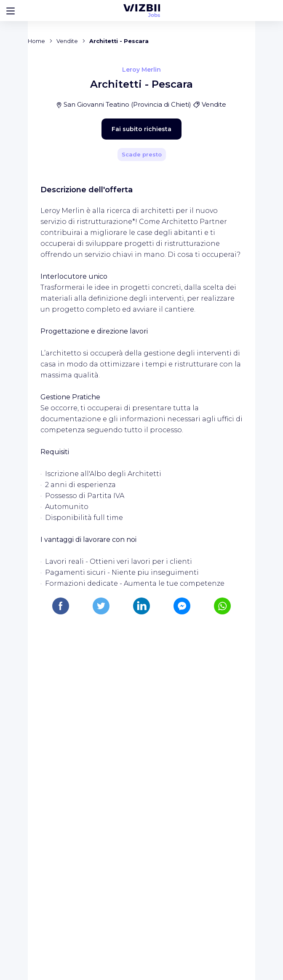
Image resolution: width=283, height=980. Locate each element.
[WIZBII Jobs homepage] (142, 11)
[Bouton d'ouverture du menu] (11, 11)
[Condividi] (218, 188)
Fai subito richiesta (127, 301)
